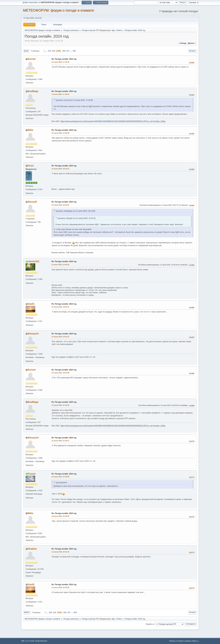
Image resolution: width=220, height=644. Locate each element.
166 (64, 51)
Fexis (31, 166)
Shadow (32, 549)
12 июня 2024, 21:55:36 (60, 516)
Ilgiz (113, 30)
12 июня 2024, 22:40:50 (60, 587)
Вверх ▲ (196, 641)
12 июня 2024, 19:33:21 (60, 337)
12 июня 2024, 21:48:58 (60, 477)
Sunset (32, 59)
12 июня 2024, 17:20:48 (60, 62)
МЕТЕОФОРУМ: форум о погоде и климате (58, 10)
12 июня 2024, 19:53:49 (60, 373)
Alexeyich (33, 334)
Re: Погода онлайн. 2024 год (64, 59)
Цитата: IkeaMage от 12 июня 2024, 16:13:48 (75, 211)
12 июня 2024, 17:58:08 (60, 133)
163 (49, 51)
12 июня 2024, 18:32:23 (60, 169)
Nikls (30, 130)
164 (54, 51)
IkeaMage (33, 91)
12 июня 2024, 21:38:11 (60, 441)
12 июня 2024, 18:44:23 (60, 205)
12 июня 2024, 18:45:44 (60, 265)
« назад (182, 43)
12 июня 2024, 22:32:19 (60, 552)
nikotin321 (34, 261)
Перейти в (150, 624)
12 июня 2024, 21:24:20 (60, 405)
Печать (192, 51)
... (47, 51)
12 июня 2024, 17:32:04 (60, 94)
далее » (192, 43)
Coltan (119, 30)
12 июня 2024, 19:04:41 (60, 307)
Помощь (172, 641)
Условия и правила (184, 641)
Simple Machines (41, 641)
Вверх (27, 612)
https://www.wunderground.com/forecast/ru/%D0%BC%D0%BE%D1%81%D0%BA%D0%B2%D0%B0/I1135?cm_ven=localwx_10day (113, 121)
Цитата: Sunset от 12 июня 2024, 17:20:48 (74, 100)
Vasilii (31, 304)
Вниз (26, 51)
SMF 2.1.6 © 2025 (28, 641)
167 (68, 51)
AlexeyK (32, 202)
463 (74, 51)
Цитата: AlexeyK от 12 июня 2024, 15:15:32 (77, 218)
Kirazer (32, 474)
